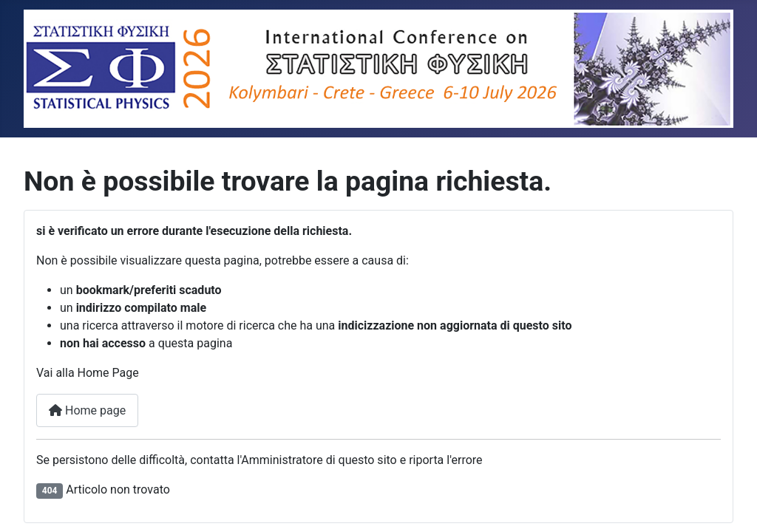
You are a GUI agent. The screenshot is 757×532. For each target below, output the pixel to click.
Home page (87, 410)
